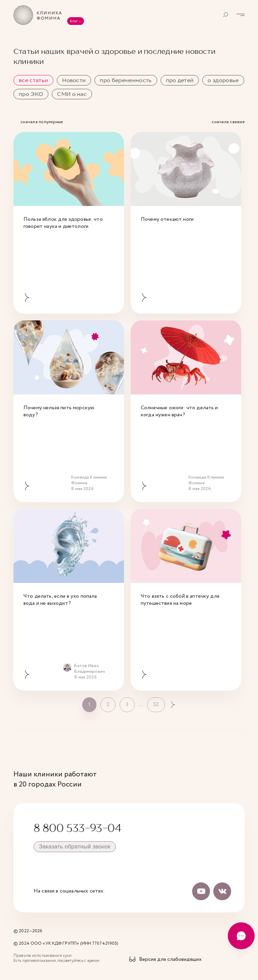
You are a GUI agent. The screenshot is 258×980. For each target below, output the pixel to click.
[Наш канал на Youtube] (201, 891)
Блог (76, 21)
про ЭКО (31, 94)
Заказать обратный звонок (75, 847)
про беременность (126, 80)
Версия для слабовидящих (170, 960)
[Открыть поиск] (226, 15)
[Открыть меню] (241, 15)
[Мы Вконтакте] (222, 891)
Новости (74, 80)
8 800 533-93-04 (78, 828)
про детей (180, 80)
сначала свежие (228, 122)
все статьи (33, 80)
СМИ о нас (72, 94)
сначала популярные (42, 122)
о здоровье (223, 80)
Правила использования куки (42, 956)
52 (156, 705)
